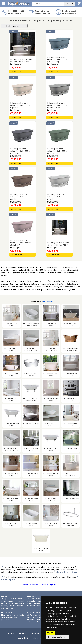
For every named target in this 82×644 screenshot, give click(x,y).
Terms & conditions (39, 634)
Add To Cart (16, 72)
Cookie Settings (22, 634)
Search (70, 4)
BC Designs (48, 302)
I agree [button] (50, 633)
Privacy (11, 634)
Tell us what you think (50, 585)
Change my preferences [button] (57, 637)
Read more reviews (31, 585)
